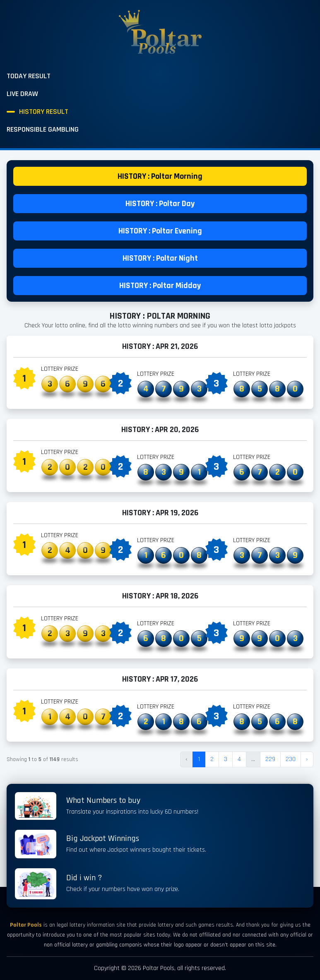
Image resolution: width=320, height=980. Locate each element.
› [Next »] (307, 759)
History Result (44, 112)
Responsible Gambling (43, 129)
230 (291, 759)
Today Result (29, 76)
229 (270, 759)
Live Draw (22, 94)
